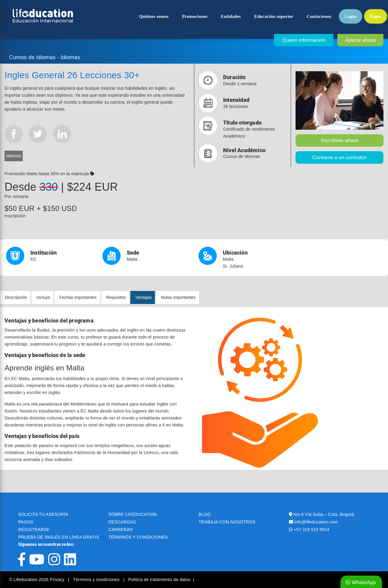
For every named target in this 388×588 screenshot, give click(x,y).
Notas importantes (178, 297)
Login (351, 16)
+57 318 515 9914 (312, 530)
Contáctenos (319, 16)
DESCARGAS (122, 522)
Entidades (231, 16)
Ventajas (143, 297)
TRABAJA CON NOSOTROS (227, 522)
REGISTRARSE (34, 530)
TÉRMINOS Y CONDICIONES (138, 537)
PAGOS (26, 522)
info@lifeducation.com (316, 522)
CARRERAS (121, 530)
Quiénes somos (154, 16)
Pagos (376, 16)
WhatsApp (361, 582)
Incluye (43, 297)
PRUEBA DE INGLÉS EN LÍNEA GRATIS (59, 537)
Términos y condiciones (97, 580)
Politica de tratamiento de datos (159, 580)
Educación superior (274, 16)
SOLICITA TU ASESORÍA (43, 514)
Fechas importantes (78, 297)
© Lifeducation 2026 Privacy (37, 580)
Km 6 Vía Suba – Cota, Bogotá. (324, 514)
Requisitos (116, 297)
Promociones (195, 16)
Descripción (16, 297)
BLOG (205, 514)
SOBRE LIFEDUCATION (133, 514)
